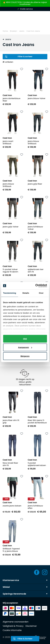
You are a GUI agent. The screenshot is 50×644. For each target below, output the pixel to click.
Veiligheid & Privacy (13, 626)
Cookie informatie (12, 630)
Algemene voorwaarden (16, 622)
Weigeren (25, 356)
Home (5, 31)
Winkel (25, 587)
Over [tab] (41, 293)
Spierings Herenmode (25, 594)
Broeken (13, 31)
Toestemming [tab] (10, 293)
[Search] (25, 23)
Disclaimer (31, 626)
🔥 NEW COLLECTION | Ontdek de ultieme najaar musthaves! (25, 3)
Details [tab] (26, 293)
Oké (25, 339)
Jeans (22, 31)
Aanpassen (25, 347)
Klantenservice (25, 580)
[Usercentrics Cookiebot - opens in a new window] (36, 286)
